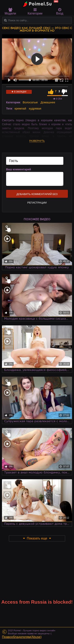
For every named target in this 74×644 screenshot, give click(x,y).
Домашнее (48, 102)
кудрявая (35, 108)
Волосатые (30, 102)
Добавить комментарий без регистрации (37, 195)
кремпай (20, 108)
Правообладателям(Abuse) (22, 637)
